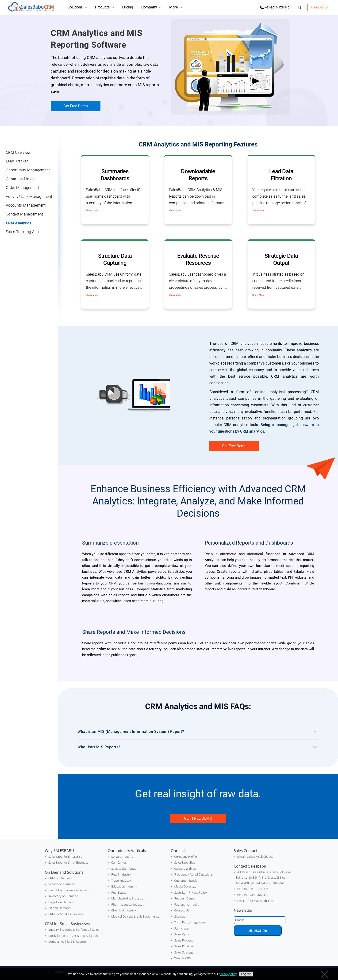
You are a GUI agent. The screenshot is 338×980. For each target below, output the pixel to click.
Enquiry (54, 930)
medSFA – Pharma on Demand (69, 890)
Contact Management (24, 214)
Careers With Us (185, 869)
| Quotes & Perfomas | (75, 930)
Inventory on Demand (63, 896)
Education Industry (124, 886)
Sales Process (184, 940)
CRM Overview (18, 152)
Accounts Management (26, 205)
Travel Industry (121, 880)
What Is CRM (183, 958)
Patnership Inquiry (187, 904)
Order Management (22, 188)
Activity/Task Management (29, 197)
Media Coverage (185, 886)
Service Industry (122, 857)
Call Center (119, 862)
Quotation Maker (20, 179)
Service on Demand (62, 884)
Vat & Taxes (80, 936)
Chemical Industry (123, 910)
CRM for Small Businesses (66, 914)
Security (180, 892)
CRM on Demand (60, 878)
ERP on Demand (60, 908)
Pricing (127, 7)
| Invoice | (63, 936)
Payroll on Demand (61, 902)
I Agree (246, 974)
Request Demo (185, 898)
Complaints (56, 942)
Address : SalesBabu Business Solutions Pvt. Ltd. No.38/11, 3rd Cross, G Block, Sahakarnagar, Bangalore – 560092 (264, 877)
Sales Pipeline (184, 946)
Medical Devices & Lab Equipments (135, 916)
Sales (96, 930)
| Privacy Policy (196, 892)
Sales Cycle (182, 934)
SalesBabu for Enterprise (65, 857)
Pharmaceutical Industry (128, 904)
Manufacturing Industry (127, 898)
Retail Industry (121, 874)
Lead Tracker (17, 161)
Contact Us (182, 910)
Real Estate (119, 892)
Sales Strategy (184, 952)
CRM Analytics (19, 223)
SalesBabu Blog (185, 862)
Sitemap (180, 916)
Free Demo (319, 7)
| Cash (93, 936)
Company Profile (186, 857)
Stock (52, 936)
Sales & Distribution (125, 869)
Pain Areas (182, 928)
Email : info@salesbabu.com (256, 901)
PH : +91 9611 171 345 (253, 889)
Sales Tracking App (22, 232)
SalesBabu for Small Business (68, 862)
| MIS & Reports (75, 942)
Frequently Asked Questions (194, 874)
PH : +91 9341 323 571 (253, 895)
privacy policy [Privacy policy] (228, 974)
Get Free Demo (76, 106)
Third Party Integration (190, 922)
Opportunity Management (28, 170)
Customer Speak (186, 880)
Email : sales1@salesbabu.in (256, 857)
